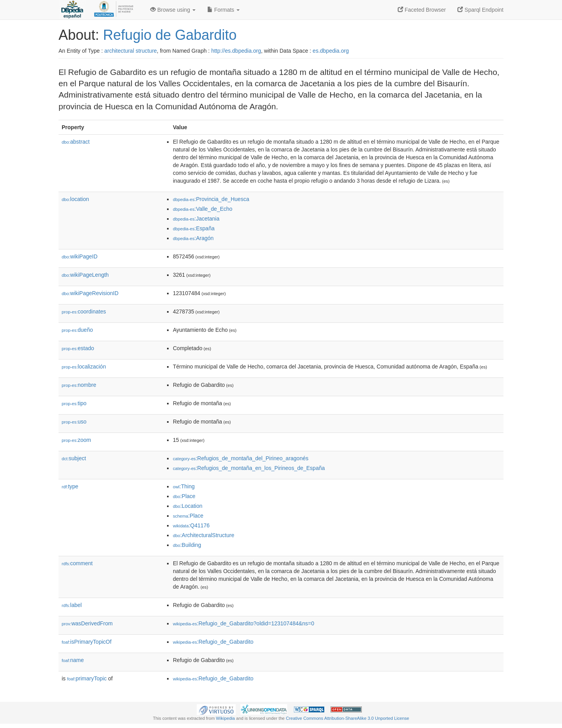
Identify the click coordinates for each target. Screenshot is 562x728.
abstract (76, 142)
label (72, 605)
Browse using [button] (173, 10)
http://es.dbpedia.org (236, 51)
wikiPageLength (85, 275)
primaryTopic (87, 678)
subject (74, 458)
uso (74, 422)
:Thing (184, 486)
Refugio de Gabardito (170, 35)
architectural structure (131, 51)
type (70, 486)
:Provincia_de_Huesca (211, 199)
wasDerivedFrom (87, 623)
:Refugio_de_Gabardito (213, 642)
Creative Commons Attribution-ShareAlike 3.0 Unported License (347, 718)
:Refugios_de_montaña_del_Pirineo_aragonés (241, 458)
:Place (184, 496)
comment (77, 563)
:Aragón (193, 238)
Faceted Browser (422, 10)
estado (78, 348)
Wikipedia (225, 718)
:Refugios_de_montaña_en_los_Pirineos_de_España (249, 468)
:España (194, 228)
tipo (74, 403)
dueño (77, 330)
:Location (188, 506)
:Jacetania (196, 219)
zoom (76, 440)
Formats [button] (223, 10)
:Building (187, 545)
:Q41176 (191, 525)
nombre (79, 385)
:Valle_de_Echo (203, 209)
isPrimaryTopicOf (87, 642)
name (73, 660)
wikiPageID (80, 256)
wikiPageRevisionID (90, 293)
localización (84, 367)
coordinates (84, 311)
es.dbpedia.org (331, 51)
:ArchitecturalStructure (204, 535)
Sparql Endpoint (480, 10)
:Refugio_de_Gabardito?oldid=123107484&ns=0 (244, 623)
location (75, 199)
